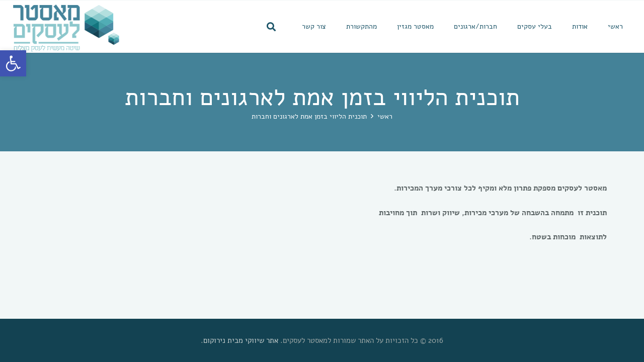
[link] (13, 63)
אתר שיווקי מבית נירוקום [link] (241, 340)
